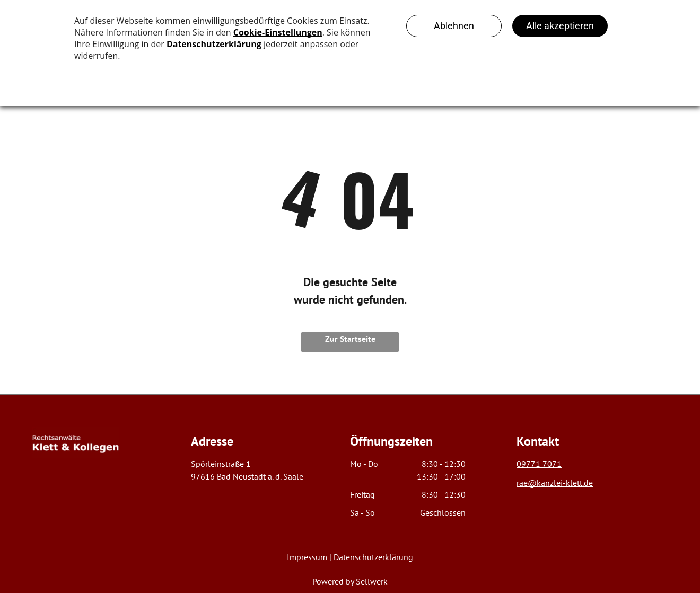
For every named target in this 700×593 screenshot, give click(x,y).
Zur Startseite (350, 339)
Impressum (307, 557)
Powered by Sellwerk (350, 581)
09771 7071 (539, 464)
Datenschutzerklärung (373, 557)
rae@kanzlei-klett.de (555, 483)
